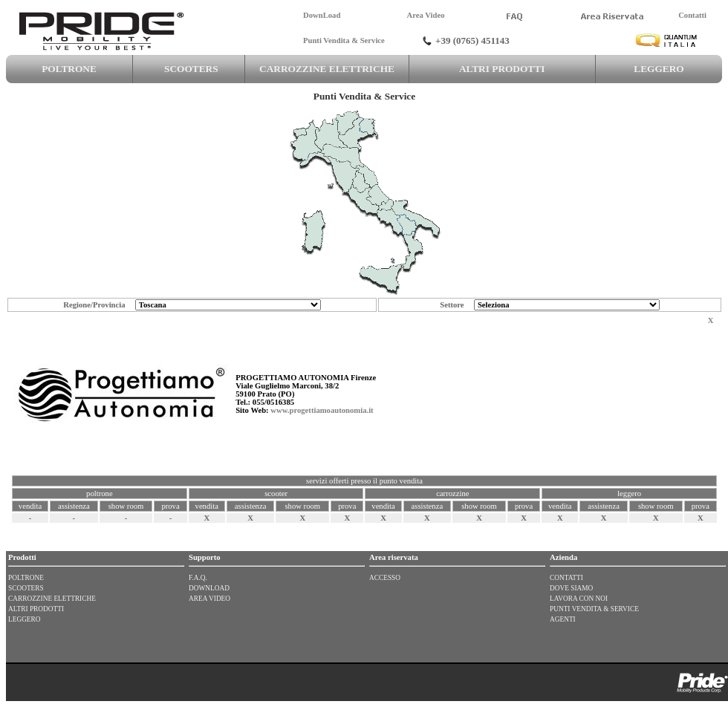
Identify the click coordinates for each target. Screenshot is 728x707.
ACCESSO (385, 578)
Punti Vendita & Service (344, 40)
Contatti (692, 15)
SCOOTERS (189, 69)
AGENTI (563, 619)
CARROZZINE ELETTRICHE (326, 69)
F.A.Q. (198, 578)
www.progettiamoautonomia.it (322, 410)
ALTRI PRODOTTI (502, 69)
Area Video (425, 15)
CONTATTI (566, 578)
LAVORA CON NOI (579, 599)
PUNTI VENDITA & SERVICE (594, 609)
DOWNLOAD (209, 588)
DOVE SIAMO (571, 588)
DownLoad (322, 15)
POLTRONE (69, 69)
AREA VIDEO (209, 599)
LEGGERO (659, 69)
